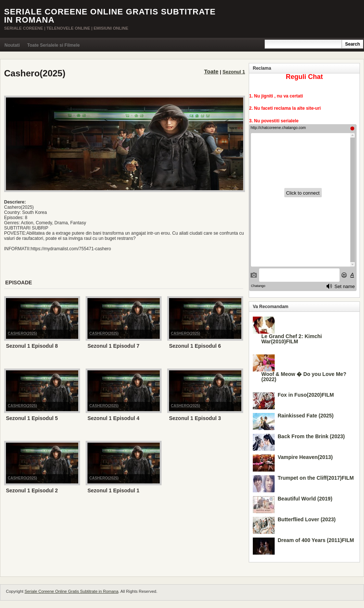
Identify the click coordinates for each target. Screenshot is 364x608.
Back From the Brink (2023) (311, 436)
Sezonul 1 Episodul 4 (113, 418)
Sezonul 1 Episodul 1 (113, 490)
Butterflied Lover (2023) (307, 519)
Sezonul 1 (234, 72)
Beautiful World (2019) (305, 499)
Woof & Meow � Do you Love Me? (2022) (304, 377)
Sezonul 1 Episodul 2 (32, 490)
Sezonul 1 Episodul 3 (195, 418)
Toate (211, 71)
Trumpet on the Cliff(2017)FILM (316, 478)
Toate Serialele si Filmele (53, 45)
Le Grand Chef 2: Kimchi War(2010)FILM (292, 339)
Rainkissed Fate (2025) (306, 416)
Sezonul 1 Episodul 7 (113, 346)
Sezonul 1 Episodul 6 (195, 346)
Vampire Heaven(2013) (305, 457)
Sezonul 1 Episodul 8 (32, 346)
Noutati (12, 45)
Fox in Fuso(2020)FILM (306, 395)
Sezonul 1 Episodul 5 (32, 418)
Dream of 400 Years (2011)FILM (316, 540)
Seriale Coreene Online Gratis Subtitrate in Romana (110, 16)
